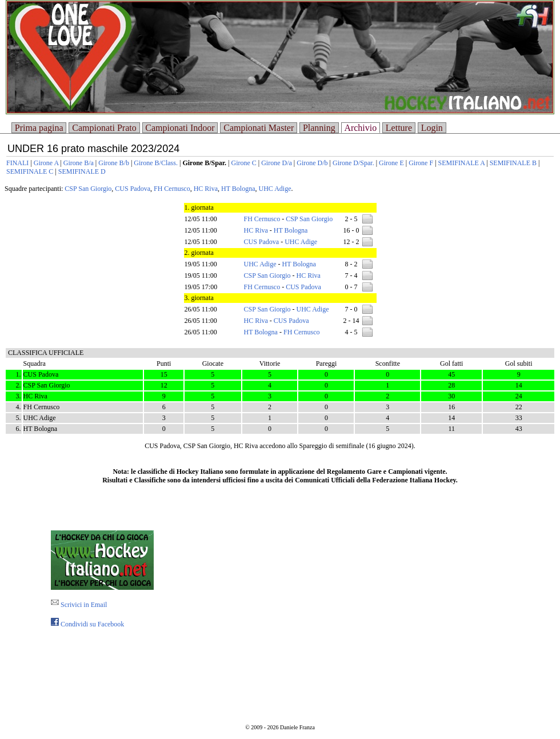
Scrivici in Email (79, 605)
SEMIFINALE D (82, 171)
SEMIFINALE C (30, 171)
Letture (399, 128)
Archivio (360, 128)
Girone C (243, 163)
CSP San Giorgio (88, 189)
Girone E (391, 163)
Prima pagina (39, 128)
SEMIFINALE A (462, 163)
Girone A (46, 163)
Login (432, 128)
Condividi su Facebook (87, 624)
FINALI (17, 163)
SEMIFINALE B (513, 163)
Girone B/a (79, 163)
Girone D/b (312, 163)
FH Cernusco (172, 189)
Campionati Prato (104, 128)
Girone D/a (277, 163)
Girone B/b (114, 163)
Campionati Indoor (180, 128)
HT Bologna (238, 189)
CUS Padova (133, 189)
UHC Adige (275, 189)
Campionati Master (259, 128)
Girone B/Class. (156, 163)
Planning (319, 128)
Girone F (421, 163)
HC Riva (206, 189)
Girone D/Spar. (353, 163)
